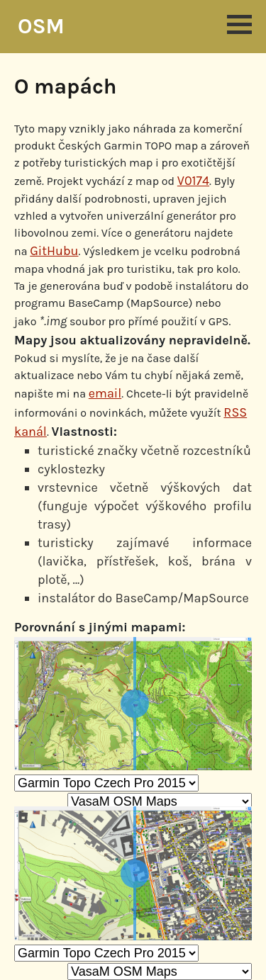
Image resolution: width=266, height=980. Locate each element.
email (105, 393)
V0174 (193, 181)
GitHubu (54, 251)
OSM (41, 26)
